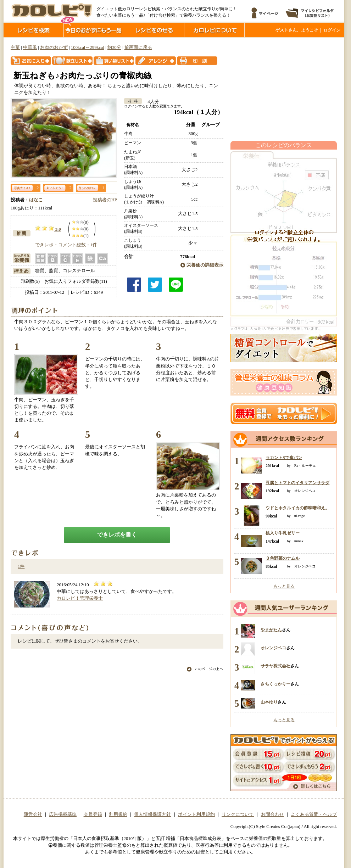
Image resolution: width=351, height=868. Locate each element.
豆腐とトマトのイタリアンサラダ (297, 483)
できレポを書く (117, 535)
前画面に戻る (138, 47)
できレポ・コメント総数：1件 (66, 245)
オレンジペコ (273, 648)
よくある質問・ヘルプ (314, 814)
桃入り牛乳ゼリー (283, 533)
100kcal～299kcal (88, 47)
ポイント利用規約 (196, 814)
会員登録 (93, 814)
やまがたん (271, 630)
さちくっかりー (275, 684)
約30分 (114, 47)
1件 (21, 566)
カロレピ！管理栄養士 (80, 598)
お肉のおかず (54, 47)
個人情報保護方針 (152, 814)
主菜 (15, 47)
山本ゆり (269, 702)
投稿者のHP (105, 200)
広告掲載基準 (63, 814)
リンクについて (238, 814)
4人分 (151, 102)
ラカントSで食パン (284, 458)
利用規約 (118, 814)
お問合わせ (272, 814)
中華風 (30, 47)
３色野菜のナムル (283, 558)
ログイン (332, 30)
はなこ (36, 200)
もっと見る (284, 586)
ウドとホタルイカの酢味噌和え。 (297, 508)
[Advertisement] (284, 90)
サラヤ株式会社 (275, 666)
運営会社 (33, 814)
